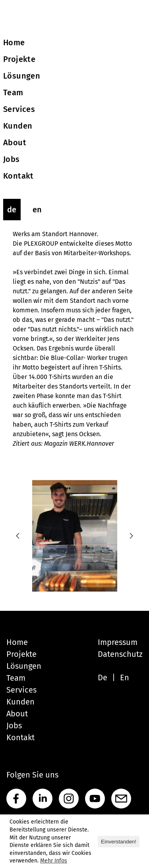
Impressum (118, 642)
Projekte (21, 654)
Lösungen (24, 666)
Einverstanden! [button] (119, 842)
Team (16, 678)
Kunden (20, 702)
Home (17, 642)
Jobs (14, 726)
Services (21, 690)
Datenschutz (120, 654)
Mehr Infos (54, 861)
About (17, 714)
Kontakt (20, 737)
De (103, 677)
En (125, 677)
